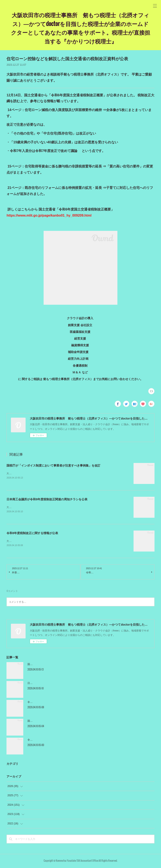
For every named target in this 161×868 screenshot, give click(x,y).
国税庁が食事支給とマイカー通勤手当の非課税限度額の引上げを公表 (66, 722)
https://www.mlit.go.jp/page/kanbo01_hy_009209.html (49, 215)
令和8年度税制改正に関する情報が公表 (32, 534)
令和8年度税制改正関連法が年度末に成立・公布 (55, 741)
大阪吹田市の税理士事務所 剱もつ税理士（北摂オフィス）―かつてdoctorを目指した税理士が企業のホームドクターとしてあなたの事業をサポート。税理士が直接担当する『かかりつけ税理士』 (80, 28)
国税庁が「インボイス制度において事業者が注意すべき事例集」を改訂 (53, 465)
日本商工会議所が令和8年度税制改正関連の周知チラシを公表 (47, 499)
